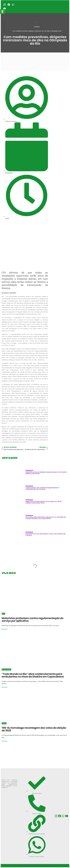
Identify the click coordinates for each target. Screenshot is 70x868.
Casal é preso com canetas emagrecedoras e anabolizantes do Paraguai (42, 488)
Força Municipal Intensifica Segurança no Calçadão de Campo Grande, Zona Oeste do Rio (46, 518)
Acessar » (5, 629)
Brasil (3, 614)
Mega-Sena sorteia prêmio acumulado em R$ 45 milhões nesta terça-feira (44, 502)
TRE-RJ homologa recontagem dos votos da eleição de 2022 (34, 729)
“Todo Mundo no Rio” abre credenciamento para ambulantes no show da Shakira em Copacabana (33, 675)
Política (4, 723)
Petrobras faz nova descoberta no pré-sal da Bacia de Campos (45, 535)
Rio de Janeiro (6, 670)
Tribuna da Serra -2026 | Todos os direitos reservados (35, 866)
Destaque (29, 470)
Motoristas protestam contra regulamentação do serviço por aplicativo (32, 620)
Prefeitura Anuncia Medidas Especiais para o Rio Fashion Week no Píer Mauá (46, 473)
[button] (2, 12)
